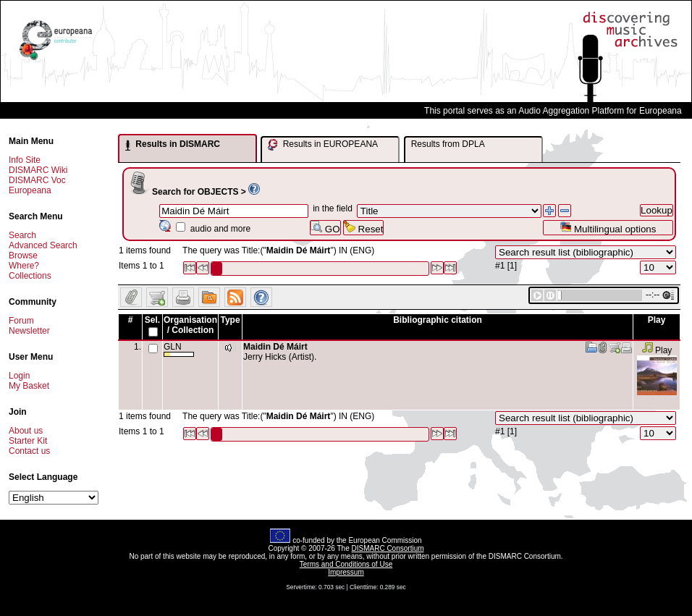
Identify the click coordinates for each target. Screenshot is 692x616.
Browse (23, 256)
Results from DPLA (448, 144)
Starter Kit (28, 441)
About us (26, 431)
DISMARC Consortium (388, 548)
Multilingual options (608, 228)
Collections (30, 276)
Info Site (25, 160)
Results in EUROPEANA (323, 145)
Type (230, 320)
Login (19, 376)
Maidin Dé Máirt (275, 347)
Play (657, 350)
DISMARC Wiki (38, 170)
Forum (21, 321)
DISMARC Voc (37, 180)
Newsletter (29, 331)
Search (22, 235)
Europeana (30, 190)
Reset (364, 228)
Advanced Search (43, 245)
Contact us (29, 451)
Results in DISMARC (173, 145)
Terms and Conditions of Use (346, 564)
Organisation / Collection (190, 325)
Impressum (346, 572)
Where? (24, 266)
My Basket (29, 386)
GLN (179, 349)
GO (325, 228)
